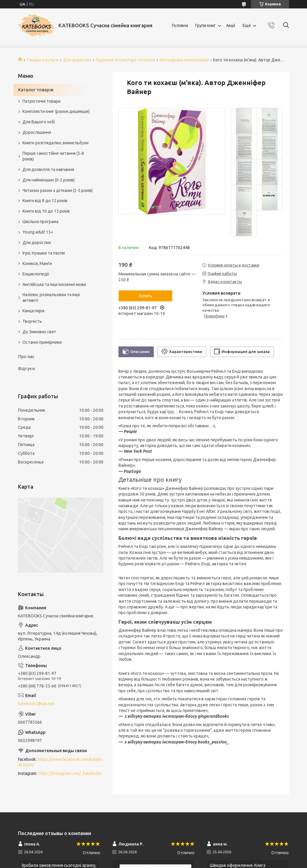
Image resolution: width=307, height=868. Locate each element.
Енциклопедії (36, 274)
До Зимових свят (39, 332)
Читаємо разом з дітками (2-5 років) (58, 190)
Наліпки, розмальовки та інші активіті (51, 297)
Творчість (32, 321)
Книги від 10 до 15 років (46, 211)
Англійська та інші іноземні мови (54, 284)
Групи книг (206, 25)
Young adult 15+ (38, 232)
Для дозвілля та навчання (48, 169)
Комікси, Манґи (37, 263)
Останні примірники (42, 342)
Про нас (26, 356)
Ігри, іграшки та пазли (44, 253)
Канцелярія (33, 311)
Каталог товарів (36, 90)
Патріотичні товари (42, 101)
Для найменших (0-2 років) (49, 180)
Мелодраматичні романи (184, 60)
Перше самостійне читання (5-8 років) (53, 156)
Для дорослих (77, 60)
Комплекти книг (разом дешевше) (56, 111)
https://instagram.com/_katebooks (70, 773)
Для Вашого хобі (39, 122)
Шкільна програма (40, 222)
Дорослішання (37, 132)
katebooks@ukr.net (36, 704)
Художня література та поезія (125, 60)
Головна (180, 25)
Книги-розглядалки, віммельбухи (55, 143)
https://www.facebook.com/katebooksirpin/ (60, 762)
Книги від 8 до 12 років (45, 201)
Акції (231, 25)
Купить (145, 296)
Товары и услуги (42, 60)
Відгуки (26, 368)
